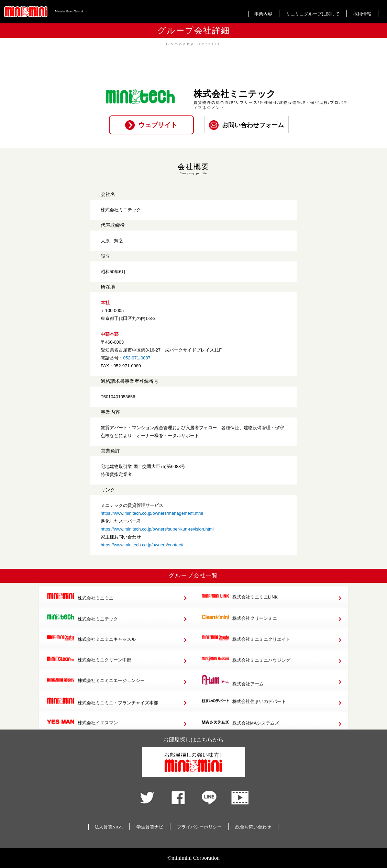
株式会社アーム (233, 688)
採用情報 (362, 14)
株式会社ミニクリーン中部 (89, 667)
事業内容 (263, 14)
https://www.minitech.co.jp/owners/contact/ (142, 545)
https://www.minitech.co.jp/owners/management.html (152, 513)
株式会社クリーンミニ (239, 625)
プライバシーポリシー (199, 827)
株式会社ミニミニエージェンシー (96, 688)
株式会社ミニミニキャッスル (91, 646)
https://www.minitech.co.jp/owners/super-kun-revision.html (157, 529)
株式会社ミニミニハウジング (246, 667)
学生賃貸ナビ (150, 827)
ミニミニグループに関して (313, 14)
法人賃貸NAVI (109, 827)
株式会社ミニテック (82, 625)
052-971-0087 (137, 358)
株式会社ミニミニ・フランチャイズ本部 (102, 709)
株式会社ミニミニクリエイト (246, 646)
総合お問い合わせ (253, 827)
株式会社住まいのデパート (244, 709)
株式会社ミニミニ (80, 604)
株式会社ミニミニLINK (240, 604)
